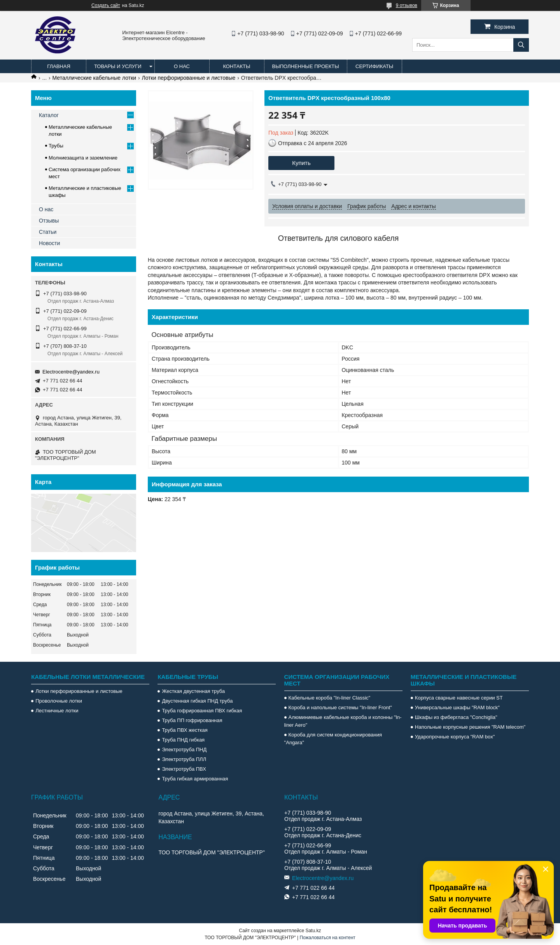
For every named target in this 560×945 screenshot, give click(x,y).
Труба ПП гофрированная (192, 720)
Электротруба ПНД (184, 750)
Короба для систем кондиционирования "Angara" (333, 739)
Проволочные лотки (59, 701)
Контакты (236, 66)
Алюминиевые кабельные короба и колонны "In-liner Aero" (343, 721)
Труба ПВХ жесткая (185, 730)
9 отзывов (407, 5)
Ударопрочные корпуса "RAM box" (455, 737)
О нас (182, 66)
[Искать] (521, 45)
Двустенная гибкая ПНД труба (197, 701)
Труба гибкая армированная (195, 779)
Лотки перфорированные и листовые (189, 78)
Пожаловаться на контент (327, 938)
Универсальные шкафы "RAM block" (457, 707)
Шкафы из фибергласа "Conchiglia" (456, 717)
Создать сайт (106, 5)
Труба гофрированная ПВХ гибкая (202, 711)
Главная (59, 66)
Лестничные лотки (57, 711)
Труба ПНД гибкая (183, 740)
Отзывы (49, 221)
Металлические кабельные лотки (94, 78)
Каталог (49, 115)
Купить (301, 163)
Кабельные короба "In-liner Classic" (330, 698)
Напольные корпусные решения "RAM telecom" (470, 727)
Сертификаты (374, 66)
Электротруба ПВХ (184, 769)
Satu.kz (313, 931)
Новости (49, 243)
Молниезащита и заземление (83, 158)
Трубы (56, 146)
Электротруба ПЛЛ (184, 759)
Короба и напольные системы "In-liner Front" (340, 707)
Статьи (48, 232)
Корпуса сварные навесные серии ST (459, 698)
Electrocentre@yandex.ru (71, 372)
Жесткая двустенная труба (193, 691)
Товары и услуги (118, 66)
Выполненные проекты (306, 66)
